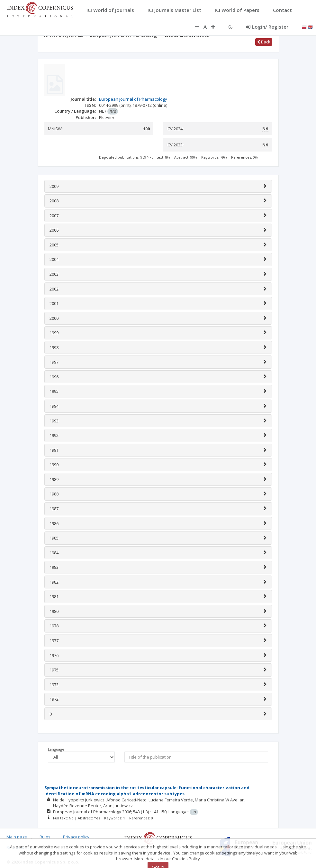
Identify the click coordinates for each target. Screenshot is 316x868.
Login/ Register (267, 27)
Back (264, 42)
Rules (45, 837)
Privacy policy (76, 837)
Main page (17, 837)
